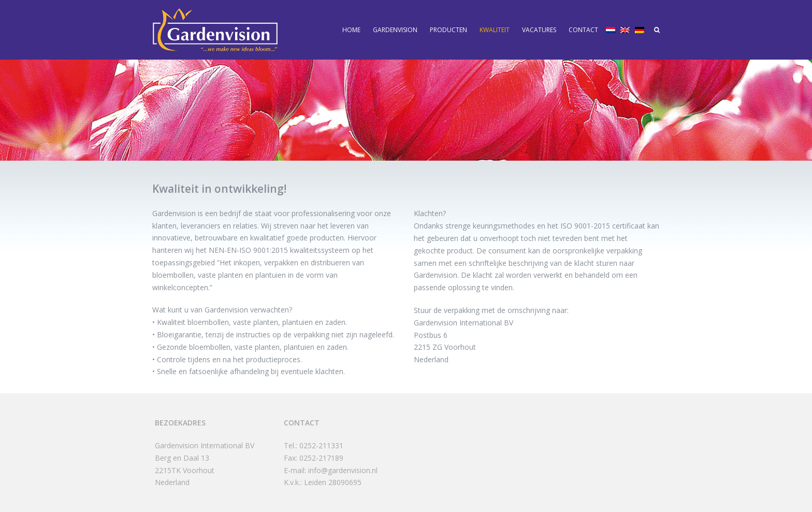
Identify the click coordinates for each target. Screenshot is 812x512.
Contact (583, 30)
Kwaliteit (495, 30)
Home (351, 30)
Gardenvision (395, 30)
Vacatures (539, 30)
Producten (448, 30)
